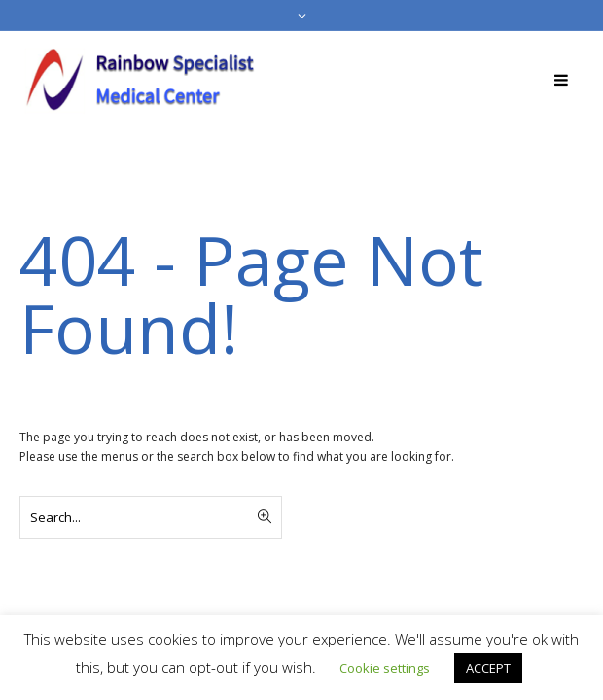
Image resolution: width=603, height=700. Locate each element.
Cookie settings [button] (385, 668)
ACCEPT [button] (488, 668)
